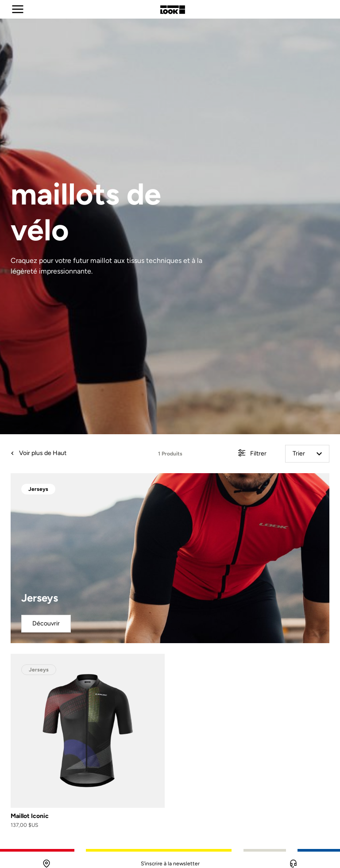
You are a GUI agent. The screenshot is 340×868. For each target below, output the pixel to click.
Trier (307, 453)
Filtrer (252, 454)
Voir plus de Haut (39, 453)
